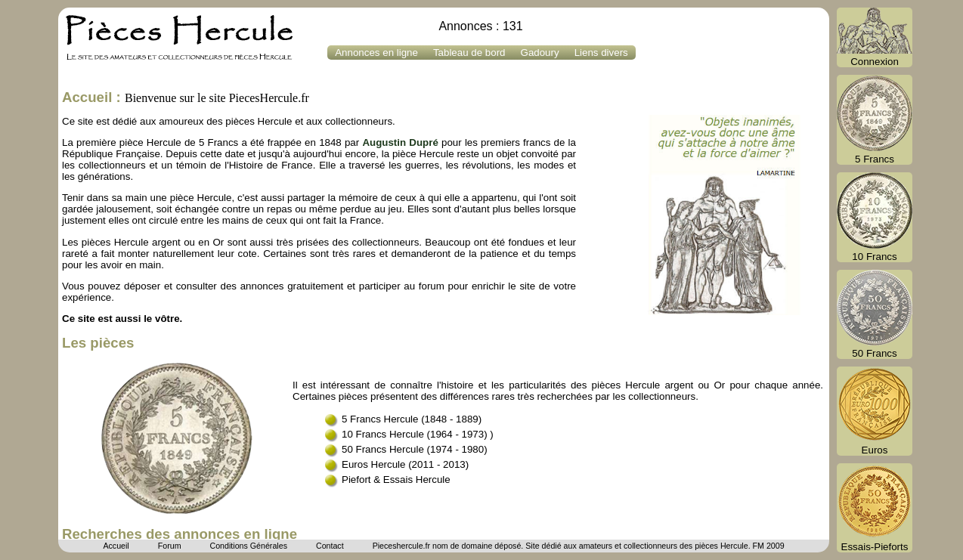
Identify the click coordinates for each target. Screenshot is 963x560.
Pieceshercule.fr (401, 546)
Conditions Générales (248, 546)
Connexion (875, 37)
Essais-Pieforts (875, 508)
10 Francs (875, 217)
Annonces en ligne (376, 53)
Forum (170, 546)
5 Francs (875, 120)
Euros (875, 411)
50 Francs (875, 314)
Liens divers (601, 53)
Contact (330, 546)
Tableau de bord (469, 53)
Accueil (116, 546)
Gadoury (540, 53)
